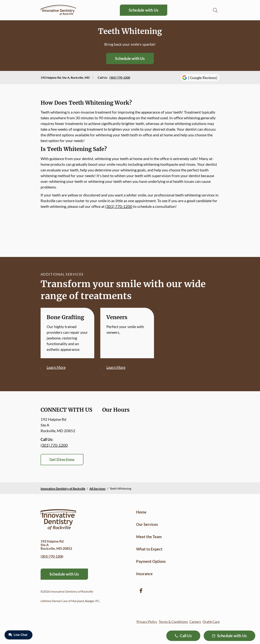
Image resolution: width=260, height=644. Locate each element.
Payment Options (151, 561)
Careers (195, 622)
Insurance (144, 574)
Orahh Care (211, 622)
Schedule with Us (144, 10)
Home (141, 512)
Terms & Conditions (173, 622)
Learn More (56, 367)
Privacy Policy (147, 622)
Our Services (147, 524)
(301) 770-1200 (120, 77)
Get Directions (62, 459)
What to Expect (149, 549)
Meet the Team (149, 537)
